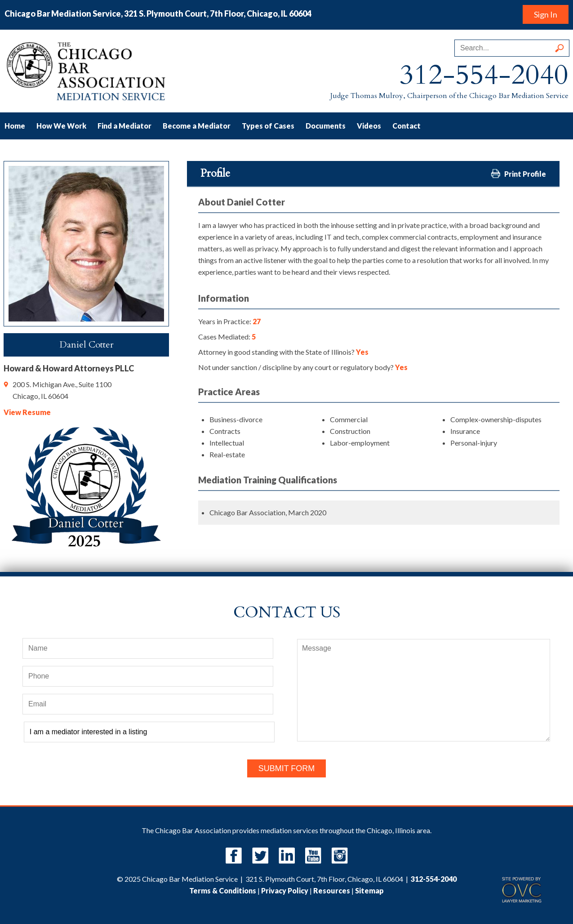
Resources (332, 891)
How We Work (61, 126)
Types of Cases (268, 126)
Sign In (546, 14)
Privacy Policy (285, 891)
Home (15, 126)
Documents (326, 126)
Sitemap (369, 891)
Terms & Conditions (223, 891)
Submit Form (287, 768)
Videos (369, 126)
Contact (406, 126)
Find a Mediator (124, 126)
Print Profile (518, 173)
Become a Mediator (197, 126)
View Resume (27, 412)
